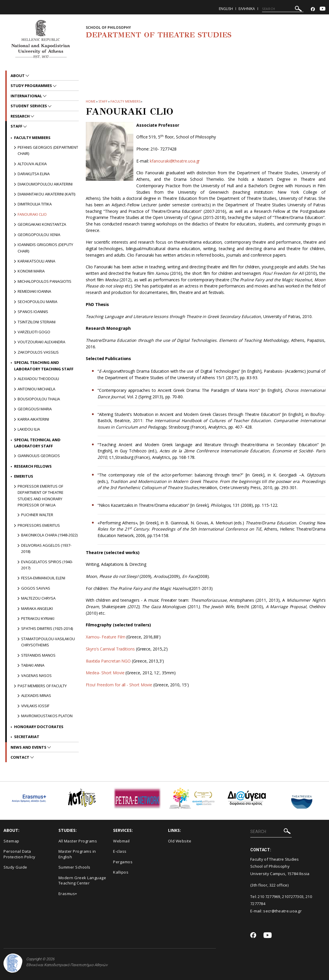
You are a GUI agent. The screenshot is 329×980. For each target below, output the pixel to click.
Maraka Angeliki (37, 608)
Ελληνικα (247, 9)
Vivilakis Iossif (35, 706)
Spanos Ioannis (33, 312)
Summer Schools (74, 867)
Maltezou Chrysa (38, 598)
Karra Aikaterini (33, 419)
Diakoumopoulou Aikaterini (45, 184)
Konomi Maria (31, 271)
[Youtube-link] (323, 9)
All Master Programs (78, 841)
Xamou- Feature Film (105, 637)
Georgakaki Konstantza (42, 224)
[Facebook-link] (313, 9)
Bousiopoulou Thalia (39, 399)
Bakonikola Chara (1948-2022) (49, 535)
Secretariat (27, 737)
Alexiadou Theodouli (38, 379)
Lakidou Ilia (29, 429)
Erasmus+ (68, 894)
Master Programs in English (77, 854)
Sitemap (11, 841)
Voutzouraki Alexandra (41, 342)
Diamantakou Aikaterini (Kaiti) (46, 194)
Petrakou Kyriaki (38, 618)
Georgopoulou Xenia (39, 235)
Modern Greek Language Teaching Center (82, 881)
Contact (20, 757)
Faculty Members (125, 101)
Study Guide (15, 867)
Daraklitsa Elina (34, 174)
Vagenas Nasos (36, 675)
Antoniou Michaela (36, 389)
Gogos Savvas (36, 588)
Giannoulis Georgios (39, 456)
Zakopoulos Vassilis (38, 352)
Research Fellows (33, 466)
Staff (103, 101)
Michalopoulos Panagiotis (45, 281)
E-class (120, 851)
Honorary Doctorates (39, 727)
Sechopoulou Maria (37, 302)
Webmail (121, 841)
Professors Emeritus (39, 525)
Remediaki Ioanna (34, 291)
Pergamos (123, 862)
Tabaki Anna (33, 665)
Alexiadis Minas (36, 695)
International (27, 96)
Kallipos (121, 872)
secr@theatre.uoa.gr (282, 911)
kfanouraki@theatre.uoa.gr (175, 161)
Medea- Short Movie (105, 673)
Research (21, 116)
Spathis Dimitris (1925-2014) (47, 628)
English (226, 9)
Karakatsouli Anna (36, 261)
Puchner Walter (37, 515)
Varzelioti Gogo (34, 332)
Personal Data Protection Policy (20, 854)
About (18, 76)
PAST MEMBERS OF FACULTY (42, 686)
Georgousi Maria (35, 409)
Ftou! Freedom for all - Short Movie (120, 685)
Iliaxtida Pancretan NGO (108, 661)
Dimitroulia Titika (35, 204)
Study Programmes (32, 86)
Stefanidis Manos (38, 655)
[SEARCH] (283, 9)
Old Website (180, 841)
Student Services (29, 106)
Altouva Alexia (32, 164)
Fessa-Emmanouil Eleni (43, 578)
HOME (91, 101)
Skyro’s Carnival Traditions (110, 649)
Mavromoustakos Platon (47, 716)
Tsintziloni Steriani (37, 322)
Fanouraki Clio (32, 214)
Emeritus (24, 476)
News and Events (29, 747)
